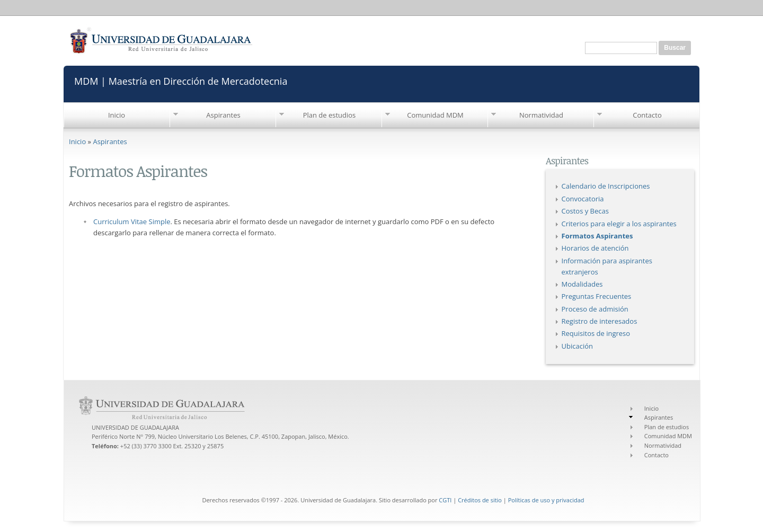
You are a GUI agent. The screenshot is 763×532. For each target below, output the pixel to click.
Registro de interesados (600, 321)
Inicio (117, 115)
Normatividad (541, 115)
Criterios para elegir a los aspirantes (619, 224)
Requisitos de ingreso (596, 333)
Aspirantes (223, 115)
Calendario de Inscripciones (606, 186)
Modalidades (582, 284)
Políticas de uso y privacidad (546, 500)
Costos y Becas (585, 211)
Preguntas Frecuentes (597, 296)
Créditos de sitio (480, 500)
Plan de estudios (330, 115)
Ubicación (577, 346)
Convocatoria (583, 199)
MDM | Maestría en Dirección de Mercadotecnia (181, 80)
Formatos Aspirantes (597, 236)
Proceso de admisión (595, 309)
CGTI (445, 500)
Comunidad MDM (435, 115)
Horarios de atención (595, 248)
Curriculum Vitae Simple (132, 221)
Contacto (647, 115)
